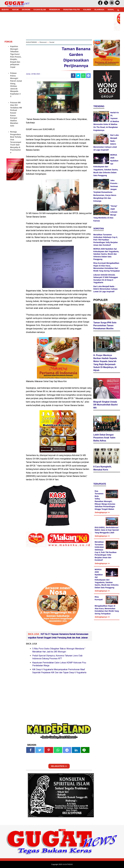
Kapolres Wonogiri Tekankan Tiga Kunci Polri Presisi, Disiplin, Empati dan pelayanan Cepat (16, 57)
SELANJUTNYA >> (59, 766)
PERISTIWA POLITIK (72, 10)
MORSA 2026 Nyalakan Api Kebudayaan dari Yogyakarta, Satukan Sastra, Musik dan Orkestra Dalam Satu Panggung (106, 254)
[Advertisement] (62, 850)
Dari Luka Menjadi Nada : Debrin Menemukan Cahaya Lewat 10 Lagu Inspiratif (105, 289)
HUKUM (15, 10)
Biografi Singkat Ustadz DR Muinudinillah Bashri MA (105, 405)
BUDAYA (5, 10)
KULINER (87, 10)
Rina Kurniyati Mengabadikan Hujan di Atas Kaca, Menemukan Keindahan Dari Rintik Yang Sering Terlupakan (107, 605)
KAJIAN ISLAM (40, 10)
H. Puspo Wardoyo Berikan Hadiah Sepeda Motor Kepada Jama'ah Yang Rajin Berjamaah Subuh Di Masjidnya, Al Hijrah (105, 363)
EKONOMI (26, 10)
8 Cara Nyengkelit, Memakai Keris (102, 468)
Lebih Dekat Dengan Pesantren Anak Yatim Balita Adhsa (104, 438)
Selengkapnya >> (102, 512)
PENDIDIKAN (54, 10)
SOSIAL (111, 10)
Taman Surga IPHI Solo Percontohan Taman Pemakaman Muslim (105, 326)
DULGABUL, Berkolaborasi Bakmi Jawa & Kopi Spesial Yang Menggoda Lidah (107, 530)
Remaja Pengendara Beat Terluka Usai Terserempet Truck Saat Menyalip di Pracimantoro (16, 142)
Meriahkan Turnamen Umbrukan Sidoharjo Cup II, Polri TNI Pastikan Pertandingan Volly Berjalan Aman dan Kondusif (105, 240)
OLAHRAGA (99, 10)
